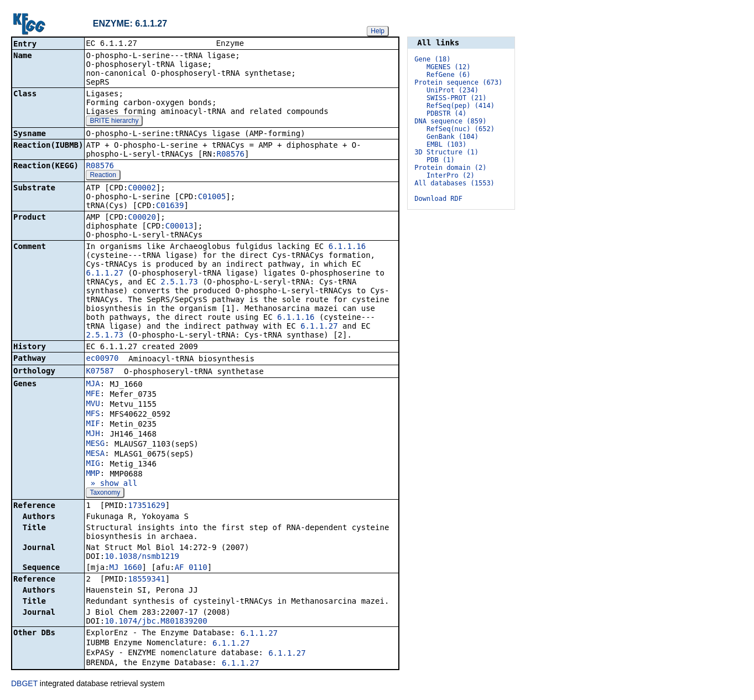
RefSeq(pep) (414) (461, 106)
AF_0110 (191, 568)
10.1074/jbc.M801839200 (156, 622)
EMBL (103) (446, 144)
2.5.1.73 (179, 283)
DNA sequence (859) (450, 121)
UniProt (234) (453, 90)
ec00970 (102, 359)
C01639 (170, 206)
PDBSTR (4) (446, 113)
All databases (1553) (454, 183)
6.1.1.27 (104, 274)
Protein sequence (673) (458, 82)
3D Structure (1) (446, 152)
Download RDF (438, 199)
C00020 (142, 218)
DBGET (24, 685)
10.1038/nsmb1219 (142, 557)
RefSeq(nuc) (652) (461, 129)
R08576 (230, 155)
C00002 (142, 189)
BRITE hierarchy (114, 122)
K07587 (100, 372)
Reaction (103, 176)
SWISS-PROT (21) (456, 98)
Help (378, 31)
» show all (111, 484)
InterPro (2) (451, 175)
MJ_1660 (126, 568)
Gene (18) (432, 59)
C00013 (180, 227)
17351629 (146, 506)
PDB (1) (441, 160)
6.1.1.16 (347, 247)
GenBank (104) (453, 137)
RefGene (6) (448, 75)
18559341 (146, 580)
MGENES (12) (448, 67)
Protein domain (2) (450, 168)
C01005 (212, 198)
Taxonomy (105, 494)
